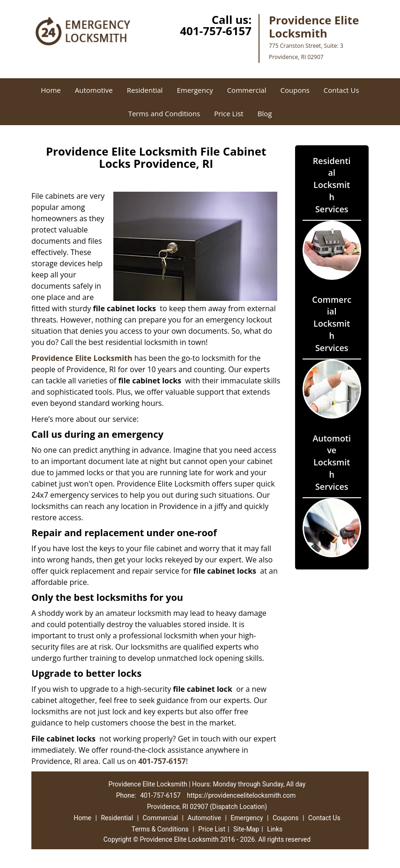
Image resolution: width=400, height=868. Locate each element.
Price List (229, 113)
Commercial (247, 90)
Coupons (295, 90)
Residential (145, 90)
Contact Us (341, 90)
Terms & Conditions (160, 829)
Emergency (195, 90)
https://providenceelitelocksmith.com (241, 795)
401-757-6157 (216, 31)
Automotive (94, 90)
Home (51, 90)
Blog (265, 113)
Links (275, 829)
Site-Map (246, 829)
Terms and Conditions (164, 113)
